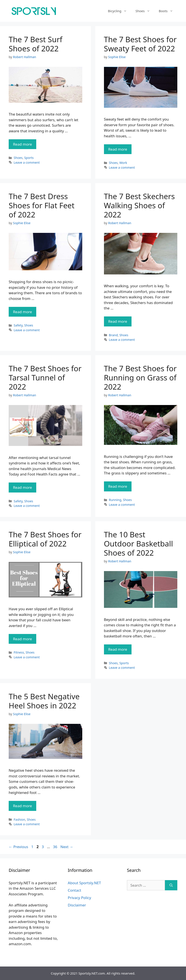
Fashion (19, 819)
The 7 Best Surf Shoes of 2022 (35, 44)
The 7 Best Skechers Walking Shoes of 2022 (139, 205)
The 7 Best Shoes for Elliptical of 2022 (45, 539)
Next (67, 847)
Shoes (145, 11)
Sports (29, 158)
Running (115, 500)
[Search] (171, 885)
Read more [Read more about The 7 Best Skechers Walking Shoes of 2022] (118, 321)
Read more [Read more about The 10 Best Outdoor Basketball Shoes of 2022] (118, 649)
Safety (18, 325)
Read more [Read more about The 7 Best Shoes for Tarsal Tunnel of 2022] (22, 487)
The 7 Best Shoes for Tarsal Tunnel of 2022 (45, 377)
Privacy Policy (79, 898)
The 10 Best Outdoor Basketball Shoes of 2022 (138, 544)
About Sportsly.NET (84, 883)
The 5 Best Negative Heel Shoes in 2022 (44, 701)
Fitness (19, 652)
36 (55, 847)
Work (123, 163)
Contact (74, 890)
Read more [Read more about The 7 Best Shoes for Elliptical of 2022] (22, 639)
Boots (168, 11)
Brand (113, 335)
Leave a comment (27, 162)
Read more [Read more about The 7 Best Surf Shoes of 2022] (22, 144)
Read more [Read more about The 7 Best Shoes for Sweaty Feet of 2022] (118, 149)
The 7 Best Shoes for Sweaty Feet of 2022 (140, 44)
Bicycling (119, 11)
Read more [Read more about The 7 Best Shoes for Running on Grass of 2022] (118, 486)
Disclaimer (77, 905)
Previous (18, 847)
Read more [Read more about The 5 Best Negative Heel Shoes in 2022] (22, 806)
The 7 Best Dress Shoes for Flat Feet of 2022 (42, 205)
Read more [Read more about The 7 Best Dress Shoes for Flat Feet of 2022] (22, 312)
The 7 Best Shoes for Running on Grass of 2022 (140, 377)
